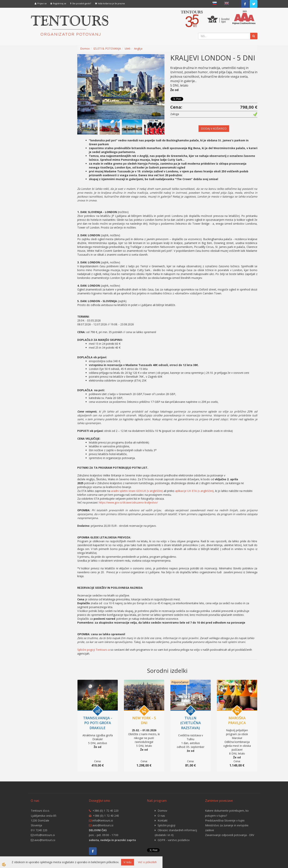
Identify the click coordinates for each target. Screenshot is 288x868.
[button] (159, 89)
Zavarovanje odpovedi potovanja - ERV (230, 835)
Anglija (138, 49)
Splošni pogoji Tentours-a (93, 650)
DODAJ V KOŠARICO (214, 128)
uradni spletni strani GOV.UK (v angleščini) (137, 491)
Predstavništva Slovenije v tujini (225, 820)
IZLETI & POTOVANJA (107, 49)
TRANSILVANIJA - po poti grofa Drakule (98, 723)
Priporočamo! (180, 682)
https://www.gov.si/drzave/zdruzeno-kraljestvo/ (128, 502)
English (227, 3)
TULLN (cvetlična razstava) (191, 723)
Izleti (127, 49)
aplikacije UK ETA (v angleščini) (194, 491)
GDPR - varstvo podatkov (174, 840)
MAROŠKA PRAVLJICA (237, 720)
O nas (161, 816)
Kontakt (163, 820)
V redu (128, 862)
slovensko (215, 3)
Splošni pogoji (166, 825)
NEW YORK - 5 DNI (144, 720)
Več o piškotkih (147, 862)
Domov (85, 49)
